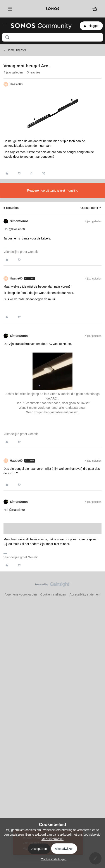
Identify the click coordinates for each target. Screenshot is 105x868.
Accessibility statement (85, 594)
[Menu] (9, 9)
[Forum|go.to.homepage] (41, 26)
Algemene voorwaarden (21, 594)
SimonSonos (19, 221)
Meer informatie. (52, 839)
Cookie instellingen (53, 594)
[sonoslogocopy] (52, 9)
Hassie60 (16, 84)
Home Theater (16, 50)
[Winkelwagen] (95, 9)
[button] (5, 26)
